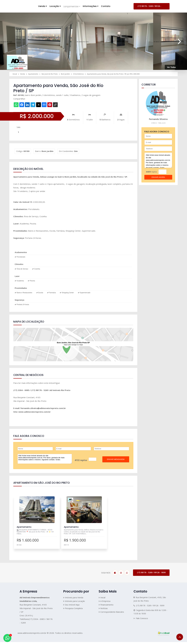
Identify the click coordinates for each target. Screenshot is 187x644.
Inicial (102, 599)
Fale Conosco (141, 620)
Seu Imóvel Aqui (71, 607)
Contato (106, 6)
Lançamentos (72, 6)
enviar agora (158, 177)
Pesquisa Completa (73, 610)
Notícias (103, 610)
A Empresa (104, 603)
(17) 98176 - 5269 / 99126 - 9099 (149, 7)
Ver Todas (171, 67)
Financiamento (106, 607)
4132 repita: (81, 460)
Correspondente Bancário (111, 614)
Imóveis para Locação (74, 603)
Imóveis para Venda (73, 599)
